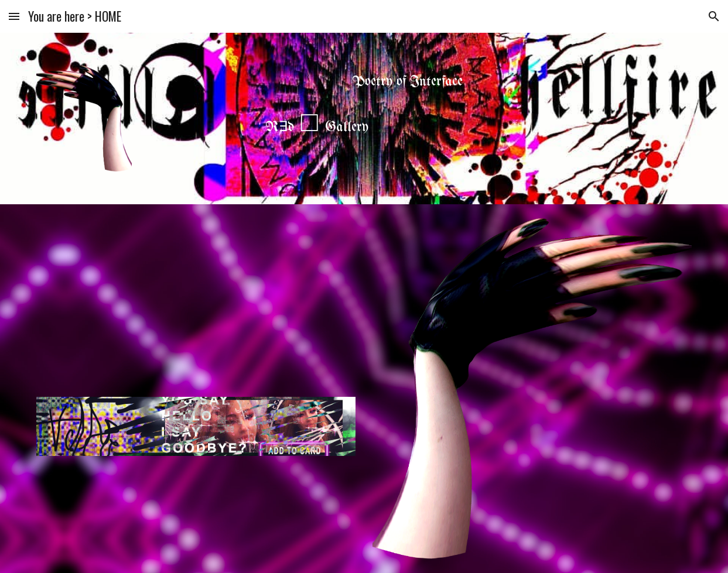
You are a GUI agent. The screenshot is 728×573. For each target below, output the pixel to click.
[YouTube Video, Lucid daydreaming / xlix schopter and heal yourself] (196, 299)
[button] (14, 16)
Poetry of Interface (407, 82)
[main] (364, 82)
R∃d (280, 127)
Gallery (347, 127)
